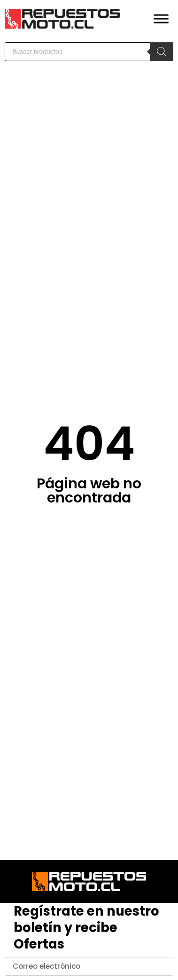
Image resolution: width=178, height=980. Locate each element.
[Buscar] (162, 52)
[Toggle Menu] (161, 19)
